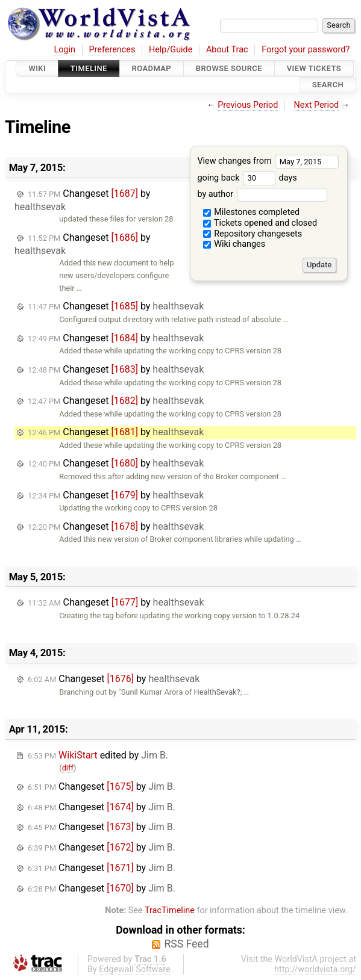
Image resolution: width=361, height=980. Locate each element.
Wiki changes (234, 244)
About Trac (227, 50)
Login (64, 50)
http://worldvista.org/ (315, 969)
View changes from (268, 161)
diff (68, 768)
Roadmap (152, 68)
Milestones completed (252, 212)
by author (262, 194)
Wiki (37, 68)
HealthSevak (215, 692)
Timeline (89, 68)
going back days (247, 178)
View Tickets (314, 68)
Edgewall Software (135, 969)
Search (328, 85)
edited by (98, 755)
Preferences (112, 50)
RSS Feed (186, 944)
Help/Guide (171, 50)
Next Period (317, 105)
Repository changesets (253, 234)
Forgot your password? (306, 50)
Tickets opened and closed (260, 223)
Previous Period (248, 105)
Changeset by (116, 306)
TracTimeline (170, 910)
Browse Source (229, 68)
